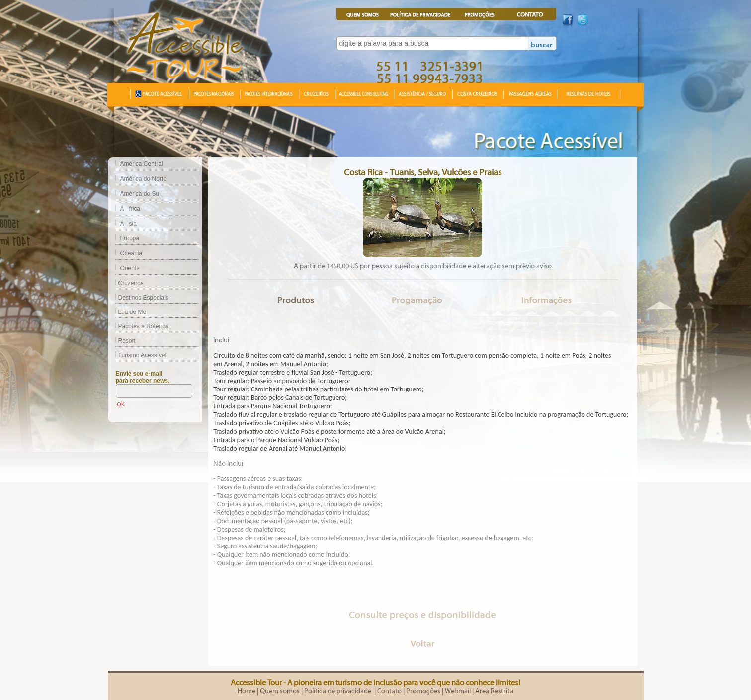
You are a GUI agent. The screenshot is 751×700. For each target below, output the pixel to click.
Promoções (423, 691)
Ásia (128, 224)
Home (247, 691)
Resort (122, 341)
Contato (389, 691)
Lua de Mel (128, 312)
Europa (130, 238)
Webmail (458, 691)
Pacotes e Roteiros (138, 326)
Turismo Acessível (137, 355)
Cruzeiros (126, 283)
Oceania (131, 253)
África (130, 209)
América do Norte (143, 179)
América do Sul (140, 194)
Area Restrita (494, 691)
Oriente (130, 268)
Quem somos (280, 691)
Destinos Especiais (138, 298)
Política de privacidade (338, 691)
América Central (142, 164)
